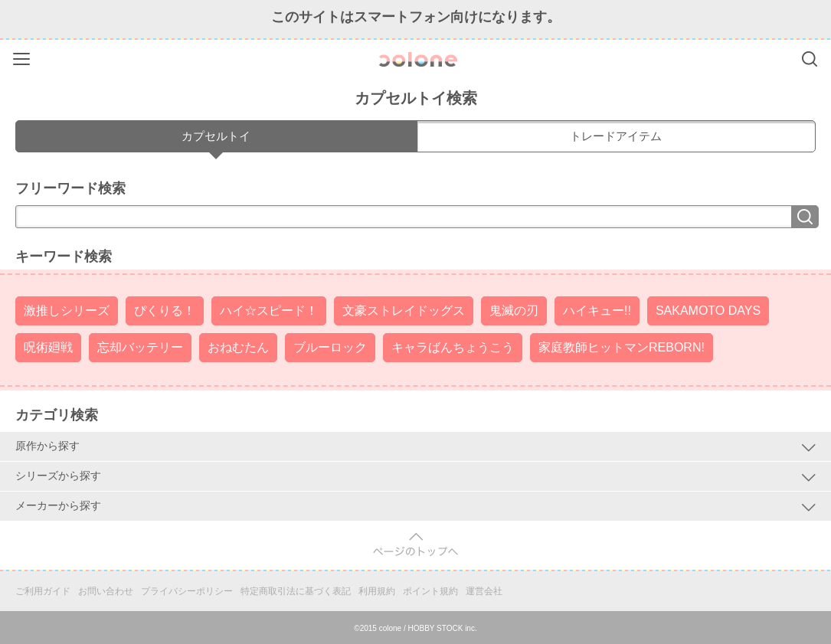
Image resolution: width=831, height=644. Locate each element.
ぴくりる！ (165, 311)
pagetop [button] (415, 545)
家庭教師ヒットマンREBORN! (622, 347)
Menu (23, 56)
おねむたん (238, 347)
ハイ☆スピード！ (269, 311)
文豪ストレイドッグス (404, 311)
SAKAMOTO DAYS (708, 311)
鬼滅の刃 (514, 311)
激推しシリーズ (67, 311)
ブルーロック (330, 347)
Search (810, 59)
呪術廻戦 (48, 347)
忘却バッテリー (140, 347)
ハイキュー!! (597, 311)
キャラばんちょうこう (453, 347)
